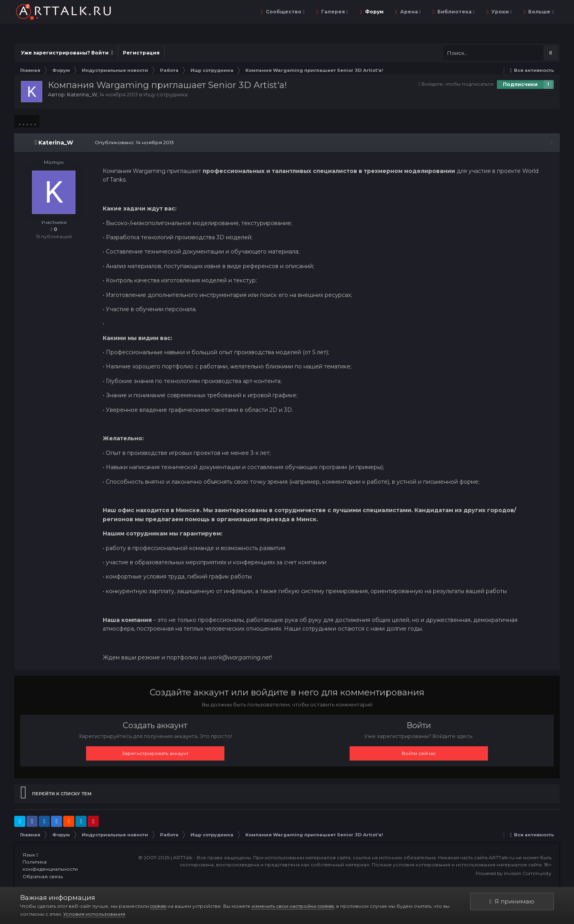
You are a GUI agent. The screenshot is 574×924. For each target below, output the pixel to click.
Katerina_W (82, 94)
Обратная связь (43, 876)
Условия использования (94, 914)
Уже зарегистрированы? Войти (67, 53)
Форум (374, 12)
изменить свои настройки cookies (293, 906)
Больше (540, 12)
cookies (158, 906)
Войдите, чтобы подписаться (457, 84)
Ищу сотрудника (166, 94)
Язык (30, 855)
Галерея (334, 12)
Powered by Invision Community (514, 873)
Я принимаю (512, 901)
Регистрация (141, 53)
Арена (410, 12)
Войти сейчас (419, 753)
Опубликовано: (133, 142)
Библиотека (455, 12)
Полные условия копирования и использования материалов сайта (457, 865)
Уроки (501, 12)
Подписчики (520, 84)
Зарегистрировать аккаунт (155, 753)
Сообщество (285, 12)
